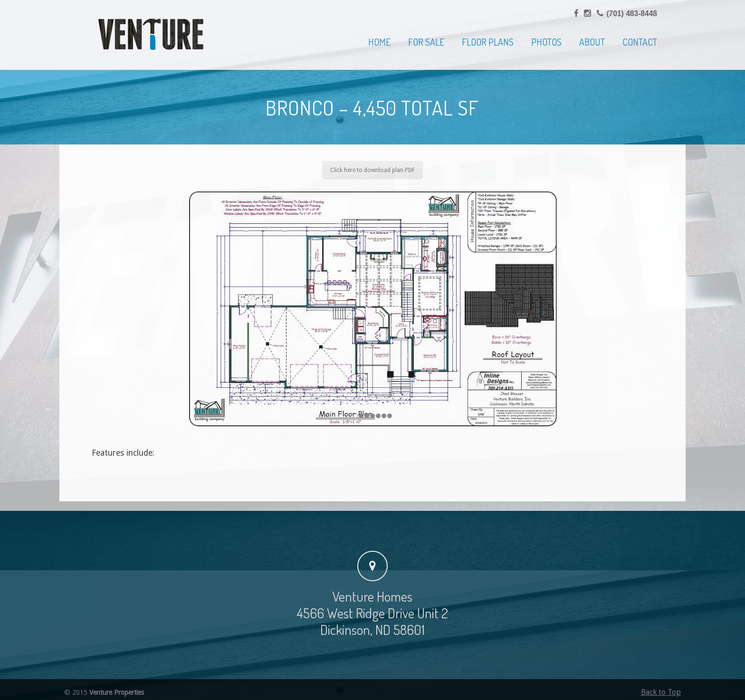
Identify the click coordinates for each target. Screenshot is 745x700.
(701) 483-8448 (632, 14)
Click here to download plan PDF (372, 170)
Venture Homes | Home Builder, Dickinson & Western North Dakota (151, 34)
